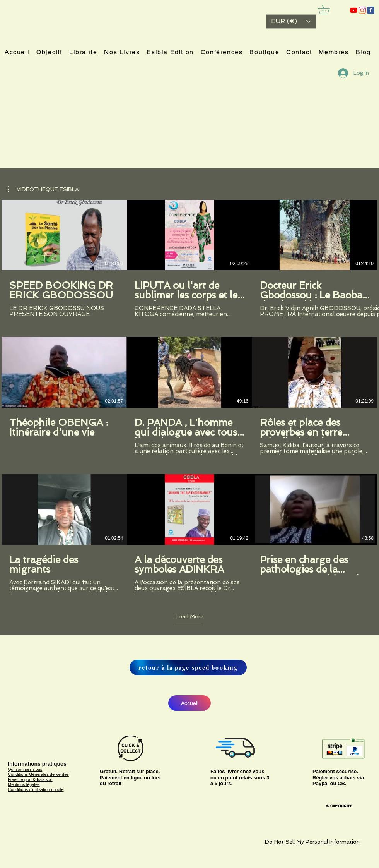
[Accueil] (189, 703)
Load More (189, 616)
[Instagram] (362, 10)
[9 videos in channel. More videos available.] (189, 396)
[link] (328, 9)
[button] (291, 21)
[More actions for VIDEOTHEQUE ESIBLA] (43, 189)
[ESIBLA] (354, 10)
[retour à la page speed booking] (188, 667)
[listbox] (291, 21)
